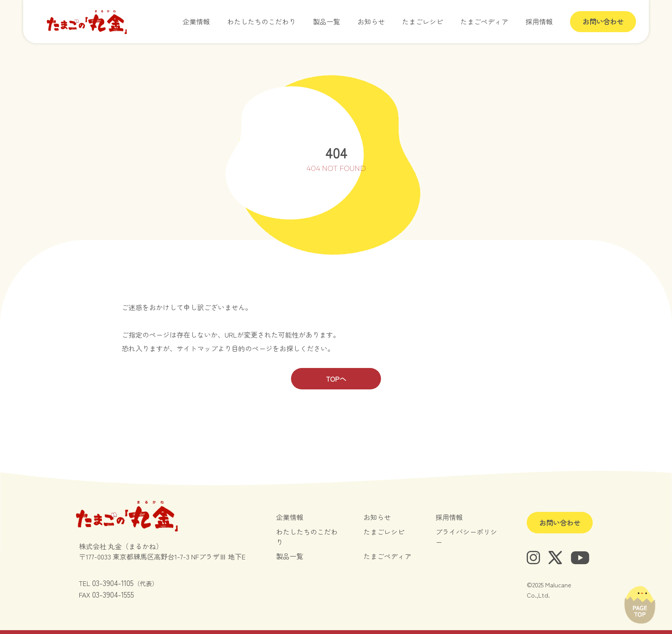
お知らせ (371, 21)
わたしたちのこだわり (261, 21)
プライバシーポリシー (466, 537)
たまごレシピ (423, 21)
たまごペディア (484, 21)
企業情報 (196, 21)
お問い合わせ (603, 21)
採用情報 (539, 21)
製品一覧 (327, 21)
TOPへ (336, 379)
